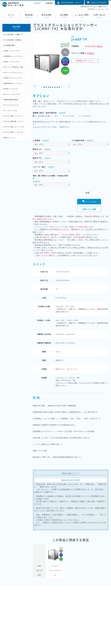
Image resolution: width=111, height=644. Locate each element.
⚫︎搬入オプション (9, 138)
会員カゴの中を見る (97, 3)
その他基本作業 (78, 140)
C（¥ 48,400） (85, 116)
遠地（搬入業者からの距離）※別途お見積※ (50, 177)
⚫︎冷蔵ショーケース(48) (11, 51)
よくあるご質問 (82, 15)
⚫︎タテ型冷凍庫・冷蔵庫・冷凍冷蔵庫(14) (13, 35)
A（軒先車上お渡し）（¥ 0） (47, 116)
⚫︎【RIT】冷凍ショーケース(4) (14, 127)
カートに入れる (89, 201)
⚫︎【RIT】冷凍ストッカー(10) (13, 132)
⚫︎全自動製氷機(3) (9, 45)
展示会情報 (46, 15)
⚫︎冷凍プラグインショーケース (13, 79)
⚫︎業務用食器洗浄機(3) (11, 100)
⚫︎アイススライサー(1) (11, 105)
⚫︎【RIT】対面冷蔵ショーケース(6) (13, 122)
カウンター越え (39, 167)
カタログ (37, 3)
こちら (36, 127)
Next (69, 87)
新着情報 (49, 3)
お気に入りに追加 (89, 209)
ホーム (11, 15)
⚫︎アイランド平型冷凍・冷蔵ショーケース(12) (13, 68)
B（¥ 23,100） (69, 116)
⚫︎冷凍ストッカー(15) (10, 89)
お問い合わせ (99, 15)
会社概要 (64, 15)
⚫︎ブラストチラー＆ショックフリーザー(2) (13, 73)
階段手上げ (37, 149)
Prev (35, 87)
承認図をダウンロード (85, 61)
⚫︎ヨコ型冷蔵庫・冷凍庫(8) (12, 40)
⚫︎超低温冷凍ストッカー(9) (12, 83)
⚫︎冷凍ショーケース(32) (11, 62)
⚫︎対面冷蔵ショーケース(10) (13, 56)
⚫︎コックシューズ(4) (10, 111)
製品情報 (29, 15)
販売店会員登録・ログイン (70, 3)
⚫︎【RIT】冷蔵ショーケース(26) (13, 117)
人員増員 (36, 140)
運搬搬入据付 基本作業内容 (45, 113)
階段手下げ (37, 158)
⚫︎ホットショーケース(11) (12, 94)
